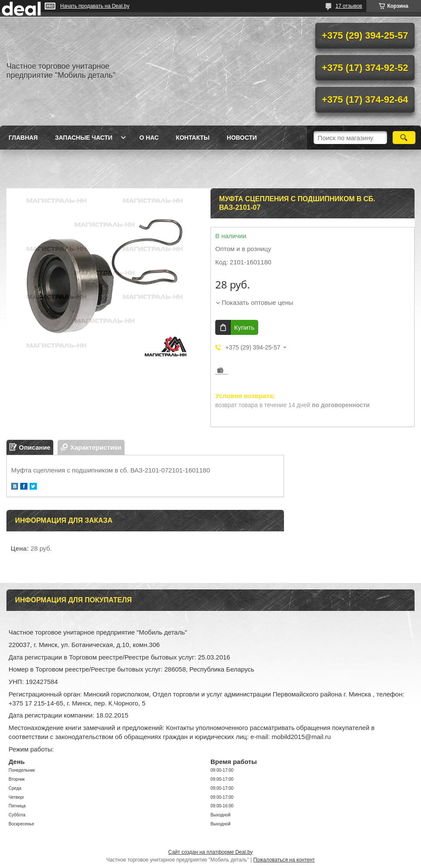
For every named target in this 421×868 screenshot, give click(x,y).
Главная (23, 138)
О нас (149, 138)
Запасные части (84, 138)
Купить (244, 327)
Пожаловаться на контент (284, 860)
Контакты (192, 138)
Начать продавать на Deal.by (95, 6)
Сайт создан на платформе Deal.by (211, 852)
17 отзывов (349, 6)
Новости (242, 138)
